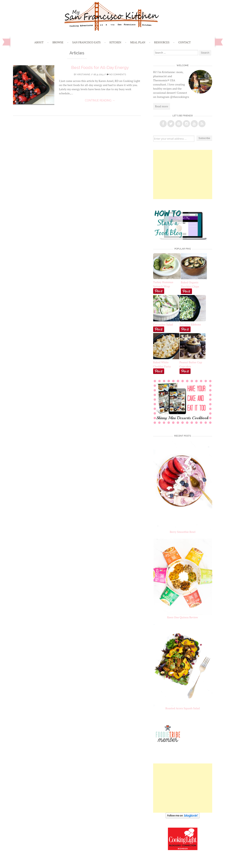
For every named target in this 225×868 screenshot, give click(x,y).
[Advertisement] (183, 174)
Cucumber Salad (163, 324)
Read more (162, 106)
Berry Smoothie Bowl (183, 532)
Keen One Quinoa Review (182, 617)
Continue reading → (100, 100)
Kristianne (84, 75)
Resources (162, 42)
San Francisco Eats (86, 42)
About (39, 42)
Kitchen (115, 42)
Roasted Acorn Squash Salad (182, 708)
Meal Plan (138, 42)
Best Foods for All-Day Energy (100, 67)
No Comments (116, 75)
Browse (58, 42)
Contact (185, 42)
